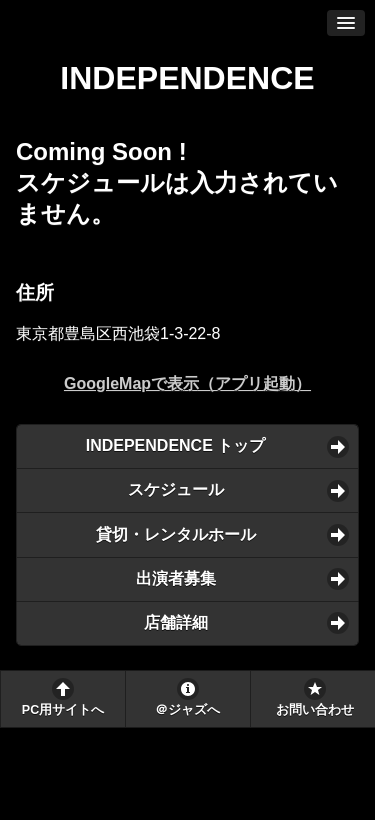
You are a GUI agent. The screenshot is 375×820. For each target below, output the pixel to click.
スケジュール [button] (176, 489)
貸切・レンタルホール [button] (176, 534)
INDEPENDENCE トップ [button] (176, 445)
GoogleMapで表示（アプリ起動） (187, 383)
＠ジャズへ (187, 710)
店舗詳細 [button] (176, 622)
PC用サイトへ (63, 710)
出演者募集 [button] (176, 578)
